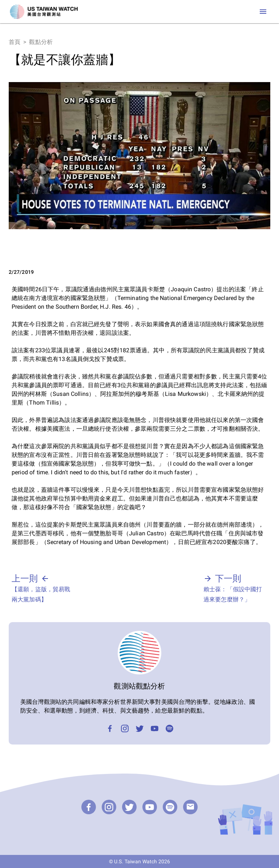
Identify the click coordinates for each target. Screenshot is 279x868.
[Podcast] (169, 728)
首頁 (15, 42)
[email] (190, 807)
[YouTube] (155, 728)
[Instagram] (125, 728)
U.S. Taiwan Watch (136, 861)
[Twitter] (140, 728)
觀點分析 (41, 42)
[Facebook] (110, 728)
